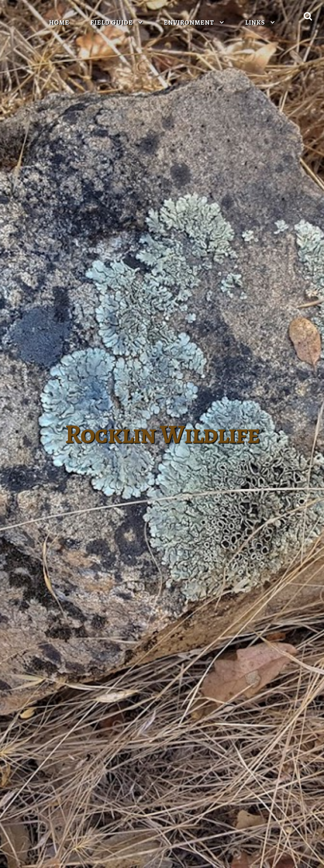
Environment (190, 22)
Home (59, 22)
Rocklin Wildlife (162, 434)
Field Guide (112, 22)
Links (256, 22)
